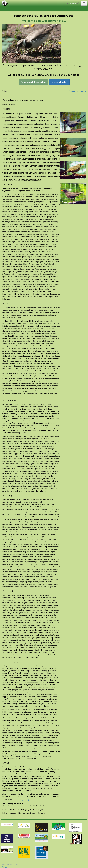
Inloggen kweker (59, 82)
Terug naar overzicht (78, 91)
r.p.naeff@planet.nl (28, 800)
